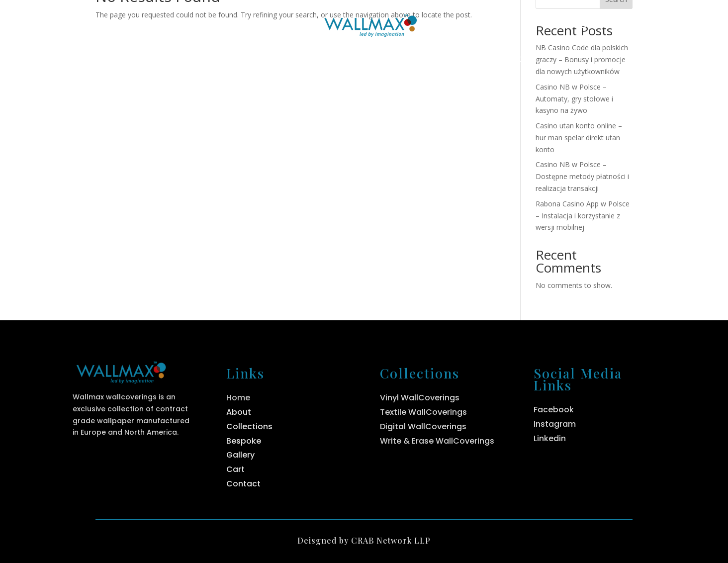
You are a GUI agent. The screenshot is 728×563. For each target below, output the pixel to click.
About (269, 60)
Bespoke (439, 60)
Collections (346, 60)
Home (207, 60)
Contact (514, 60)
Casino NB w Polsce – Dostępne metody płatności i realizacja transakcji (582, 176)
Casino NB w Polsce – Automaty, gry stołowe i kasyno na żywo (574, 99)
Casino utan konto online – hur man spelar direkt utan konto (579, 138)
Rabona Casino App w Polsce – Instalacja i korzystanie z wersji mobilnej (583, 216)
